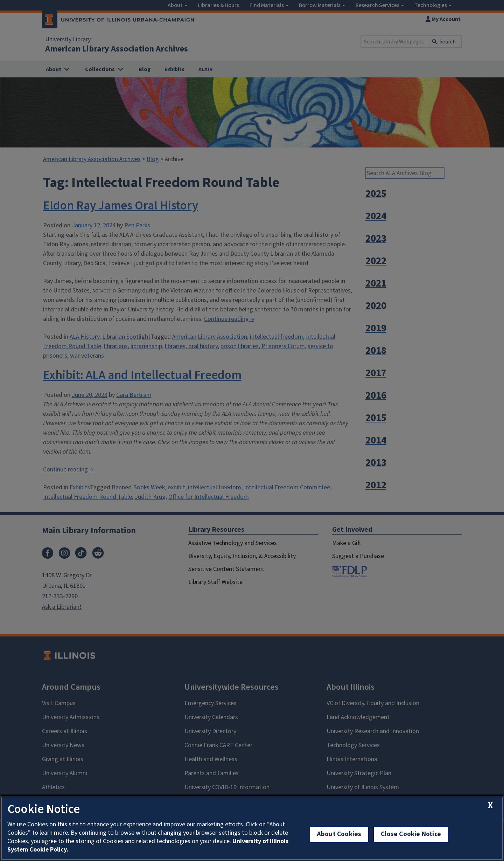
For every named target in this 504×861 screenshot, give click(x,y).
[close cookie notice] (490, 805)
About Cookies (339, 834)
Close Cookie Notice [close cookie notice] (411, 834)
